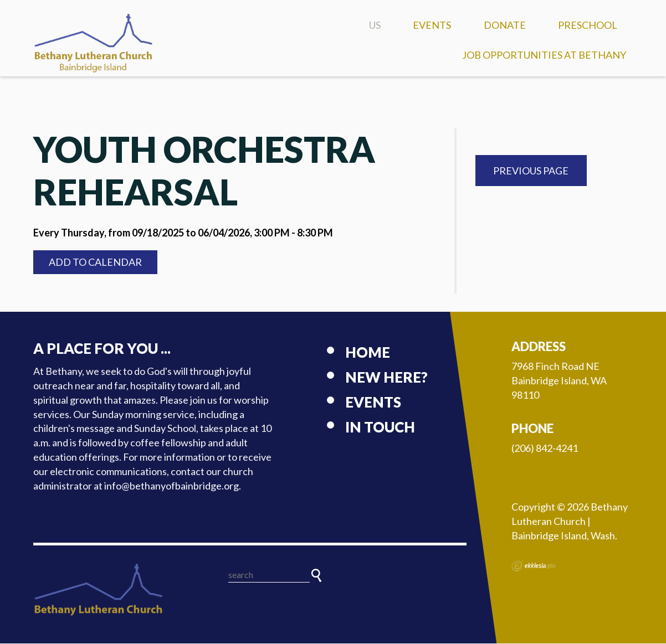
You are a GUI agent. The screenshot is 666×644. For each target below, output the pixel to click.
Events (432, 25)
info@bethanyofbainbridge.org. (173, 486)
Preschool (588, 25)
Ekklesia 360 (534, 566)
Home (368, 353)
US (375, 25)
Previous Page (531, 171)
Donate (505, 25)
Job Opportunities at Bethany (544, 55)
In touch (380, 427)
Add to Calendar (95, 262)
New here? (386, 378)
